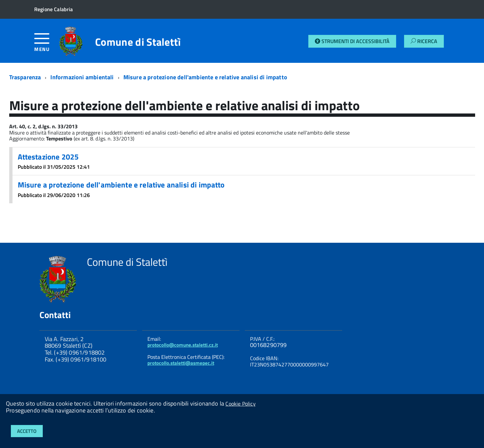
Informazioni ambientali (82, 77)
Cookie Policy (240, 404)
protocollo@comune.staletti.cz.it (183, 345)
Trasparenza (25, 77)
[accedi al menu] (47, 45)
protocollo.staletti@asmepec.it (181, 363)
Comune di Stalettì (138, 42)
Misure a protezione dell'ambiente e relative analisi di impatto (205, 77)
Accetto (27, 431)
